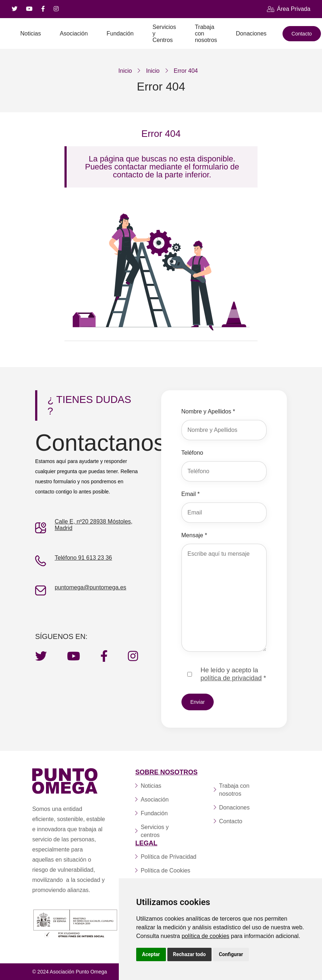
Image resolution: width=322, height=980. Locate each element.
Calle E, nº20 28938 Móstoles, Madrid (94, 525)
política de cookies (205, 936)
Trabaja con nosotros (206, 33)
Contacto (302, 34)
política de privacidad (231, 678)
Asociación (74, 33)
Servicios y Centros (164, 33)
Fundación (120, 33)
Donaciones (251, 33)
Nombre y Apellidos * (208, 411)
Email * (191, 494)
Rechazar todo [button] (190, 954)
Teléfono (193, 453)
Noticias (31, 33)
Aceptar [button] (151, 954)
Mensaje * (194, 535)
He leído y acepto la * (233, 674)
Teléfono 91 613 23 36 (83, 558)
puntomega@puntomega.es (91, 587)
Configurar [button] (231, 954)
